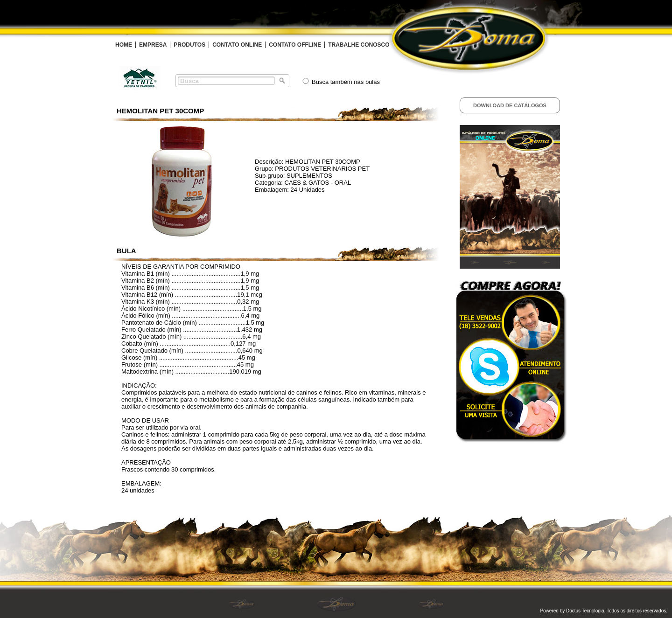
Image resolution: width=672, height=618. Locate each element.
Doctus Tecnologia (585, 611)
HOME (124, 45)
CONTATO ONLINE (237, 45)
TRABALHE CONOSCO (359, 45)
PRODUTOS (189, 45)
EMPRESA (153, 45)
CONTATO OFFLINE (295, 45)
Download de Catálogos (510, 105)
